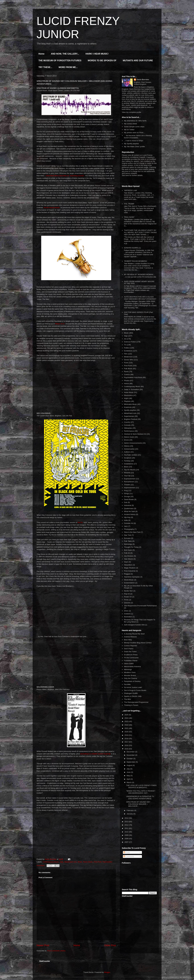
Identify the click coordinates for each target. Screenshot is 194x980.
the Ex (80, 522)
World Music (129, 580)
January (130, 814)
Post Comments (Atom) (56, 951)
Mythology (128, 544)
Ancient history (130, 514)
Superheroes (129, 416)
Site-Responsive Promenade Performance (140, 606)
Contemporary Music (51, 862)
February (130, 810)
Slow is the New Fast (132, 532)
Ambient (127, 614)
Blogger (107, 972)
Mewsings (128, 669)
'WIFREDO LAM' (131, 190)
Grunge (127, 496)
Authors (127, 452)
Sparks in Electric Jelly (133, 696)
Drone (126, 440)
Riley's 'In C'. (60, 324)
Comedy (127, 425)
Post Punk (98, 862)
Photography (129, 529)
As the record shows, (52, 208)
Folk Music (128, 369)
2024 (127, 718)
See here (125, 175)
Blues (126, 467)
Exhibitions (128, 351)
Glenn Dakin (129, 664)
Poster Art (128, 597)
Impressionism (130, 488)
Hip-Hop (127, 517)
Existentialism (129, 583)
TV (125, 345)
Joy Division (129, 556)
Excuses (127, 538)
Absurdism (128, 565)
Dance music (129, 437)
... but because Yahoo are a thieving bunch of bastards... (138, 137)
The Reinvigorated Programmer (136, 702)
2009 (127, 835)
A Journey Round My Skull (134, 634)
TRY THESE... (45, 67)
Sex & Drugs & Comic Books (135, 690)
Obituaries (128, 428)
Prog (126, 491)
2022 (127, 725)
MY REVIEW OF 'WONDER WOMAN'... (139, 274)
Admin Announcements (133, 443)
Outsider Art (129, 523)
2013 (127, 822)
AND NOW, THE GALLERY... (65, 54)
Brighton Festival (131, 419)
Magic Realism (130, 568)
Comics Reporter (131, 646)
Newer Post (43, 945)
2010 (127, 832)
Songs (127, 494)
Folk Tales (128, 541)
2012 (127, 825)
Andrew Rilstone (130, 637)
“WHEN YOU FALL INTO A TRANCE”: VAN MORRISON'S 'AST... (141, 792)
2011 (127, 828)
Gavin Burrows (143, 80)
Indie (126, 520)
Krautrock (128, 407)
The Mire (127, 699)
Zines (126, 611)
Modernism (128, 357)
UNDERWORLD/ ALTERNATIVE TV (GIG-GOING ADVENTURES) (140, 798)
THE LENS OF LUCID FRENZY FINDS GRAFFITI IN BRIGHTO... (141, 786)
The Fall (127, 476)
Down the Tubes (130, 652)
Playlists (127, 401)
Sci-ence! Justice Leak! (133, 687)
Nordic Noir (128, 591)
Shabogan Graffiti (131, 693)
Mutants (127, 473)
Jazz (126, 526)
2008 (127, 839)
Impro (126, 398)
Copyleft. (142, 157)
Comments (129, 856)
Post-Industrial (130, 571)
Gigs (62, 862)
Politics (127, 348)
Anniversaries (129, 449)
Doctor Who (129, 360)
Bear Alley (128, 640)
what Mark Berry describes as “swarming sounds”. (65, 176)
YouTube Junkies (131, 455)
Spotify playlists (130, 410)
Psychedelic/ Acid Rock (133, 377)
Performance (129, 431)
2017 (127, 742)
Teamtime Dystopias (132, 577)
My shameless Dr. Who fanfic (135, 121)
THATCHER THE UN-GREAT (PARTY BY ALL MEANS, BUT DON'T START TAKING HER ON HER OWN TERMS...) (140, 232)
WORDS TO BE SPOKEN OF (102, 61)
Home (41, 54)
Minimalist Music (130, 404)
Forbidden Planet (131, 661)
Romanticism (129, 482)
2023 (127, 721)
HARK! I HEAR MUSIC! (97, 54)
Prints (126, 600)
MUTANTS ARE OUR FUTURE (138, 61)
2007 (127, 842)
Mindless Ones (130, 672)
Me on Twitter (129, 130)
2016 (127, 745)
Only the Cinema (131, 678)
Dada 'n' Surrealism (132, 389)
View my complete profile (132, 112)
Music (80, 862)
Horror (127, 384)
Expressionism (130, 479)
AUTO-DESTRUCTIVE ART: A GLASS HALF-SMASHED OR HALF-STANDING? (140, 298)
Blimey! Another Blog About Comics (138, 643)
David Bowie (129, 499)
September (131, 762)
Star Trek (128, 535)
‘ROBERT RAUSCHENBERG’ (136, 261)
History (127, 446)
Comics (127, 374)
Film (126, 354)
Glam (126, 562)
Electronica (128, 395)
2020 (127, 732)
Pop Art (127, 594)
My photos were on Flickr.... (135, 133)
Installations (129, 464)
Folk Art (127, 553)
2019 (127, 735)
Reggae (127, 574)
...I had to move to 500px (134, 141)
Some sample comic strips (134, 127)
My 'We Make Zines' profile (134, 147)
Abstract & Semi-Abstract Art (135, 434)
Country (127, 422)
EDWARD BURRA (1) (132, 248)
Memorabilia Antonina (132, 667)
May (128, 776)
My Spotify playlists (132, 144)
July (128, 769)
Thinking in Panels (131, 705)
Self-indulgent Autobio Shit (134, 625)
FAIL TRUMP (129, 204)
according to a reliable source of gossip (95, 754)
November (131, 755)
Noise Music (88, 862)
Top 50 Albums (130, 470)
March (129, 782)
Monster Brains (130, 675)
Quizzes (127, 603)
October (130, 759)
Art (125, 339)
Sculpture (128, 458)
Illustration (128, 617)
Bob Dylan (128, 550)
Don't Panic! (129, 649)
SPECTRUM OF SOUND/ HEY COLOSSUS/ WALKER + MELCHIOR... (138, 804)
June (129, 772)
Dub (126, 502)
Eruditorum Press (131, 655)
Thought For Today (131, 547)
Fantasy (127, 461)
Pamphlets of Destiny (132, 681)
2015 (127, 749)
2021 (127, 728)
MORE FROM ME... (68, 67)
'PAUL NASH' (129, 217)
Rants (126, 372)
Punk (126, 363)
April (129, 779)
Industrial (128, 505)
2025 (127, 715)
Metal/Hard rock (70, 862)
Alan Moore (128, 559)
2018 (127, 739)
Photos (127, 381)
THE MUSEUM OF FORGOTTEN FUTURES (60, 61)
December (131, 752)
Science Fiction (130, 342)
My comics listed (130, 124)
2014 (127, 818)
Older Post (110, 945)
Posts (127, 852)
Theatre (127, 485)
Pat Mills (127, 684)
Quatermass (129, 508)
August (130, 765)
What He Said (129, 511)
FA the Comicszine (131, 658)
